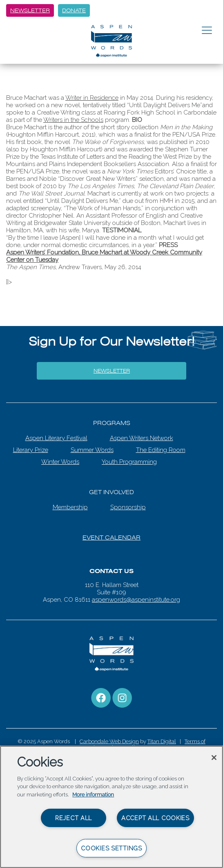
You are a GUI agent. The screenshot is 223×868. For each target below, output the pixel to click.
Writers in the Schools (73, 120)
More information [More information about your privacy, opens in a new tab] (93, 795)
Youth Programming (129, 462)
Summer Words (92, 450)
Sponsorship (128, 507)
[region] (111, 807)
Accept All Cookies (155, 818)
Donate (74, 10)
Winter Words (60, 462)
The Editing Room (161, 450)
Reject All (74, 818)
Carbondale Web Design (109, 741)
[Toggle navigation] (207, 31)
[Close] (214, 758)
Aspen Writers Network (142, 438)
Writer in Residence (92, 98)
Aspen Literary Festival (56, 438)
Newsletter (30, 10)
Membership (70, 507)
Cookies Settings (111, 848)
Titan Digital (162, 741)
